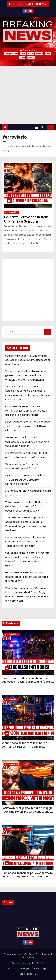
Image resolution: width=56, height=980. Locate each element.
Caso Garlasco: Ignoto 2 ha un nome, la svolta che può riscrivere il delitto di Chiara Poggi (28, 426)
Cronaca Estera (12, 634)
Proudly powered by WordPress (19, 954)
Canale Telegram (28, 974)
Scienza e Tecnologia (18, 969)
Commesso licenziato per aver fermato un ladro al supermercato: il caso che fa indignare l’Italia (26, 411)
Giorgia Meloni (11, 54)
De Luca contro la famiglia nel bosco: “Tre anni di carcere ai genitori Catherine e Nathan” (27, 480)
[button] (43, 127)
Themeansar (28, 957)
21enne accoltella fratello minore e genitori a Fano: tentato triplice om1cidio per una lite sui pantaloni (25, 375)
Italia (23, 54)
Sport (46, 969)
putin (48, 54)
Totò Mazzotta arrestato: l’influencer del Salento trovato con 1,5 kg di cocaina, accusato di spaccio (27, 506)
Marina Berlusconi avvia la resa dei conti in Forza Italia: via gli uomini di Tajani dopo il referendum (25, 542)
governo (31, 57)
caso (22, 57)
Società (26, 764)
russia (30, 54)
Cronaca (16, 963)
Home (6, 141)
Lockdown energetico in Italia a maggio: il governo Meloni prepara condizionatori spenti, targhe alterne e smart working (28, 812)
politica (39, 54)
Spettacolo (29, 963)
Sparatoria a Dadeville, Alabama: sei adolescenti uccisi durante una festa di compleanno (28, 360)
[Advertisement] (28, 95)
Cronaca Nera (11, 212)
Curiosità (36, 969)
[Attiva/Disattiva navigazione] (36, 128)
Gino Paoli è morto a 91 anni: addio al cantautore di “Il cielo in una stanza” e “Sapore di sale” (27, 577)
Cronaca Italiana (13, 764)
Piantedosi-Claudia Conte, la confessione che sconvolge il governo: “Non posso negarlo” (27, 442)
